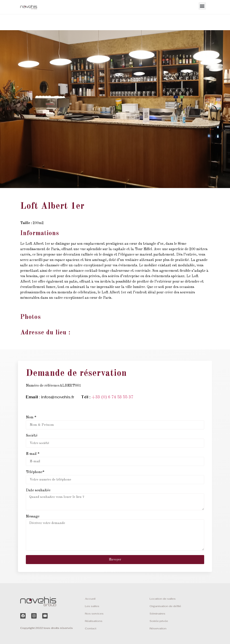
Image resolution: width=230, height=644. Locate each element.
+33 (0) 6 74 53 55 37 (112, 397)
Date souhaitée (38, 490)
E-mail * (33, 454)
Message (33, 517)
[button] (202, 6)
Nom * (31, 417)
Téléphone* (35, 472)
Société (32, 436)
